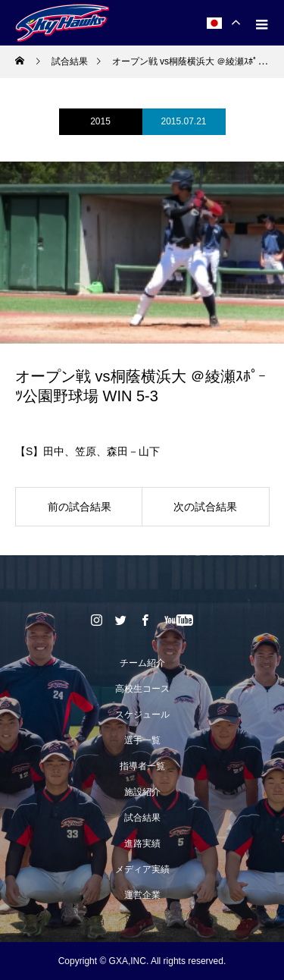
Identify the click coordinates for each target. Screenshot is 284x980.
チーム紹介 (142, 663)
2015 (100, 121)
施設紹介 (142, 792)
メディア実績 (142, 869)
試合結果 (142, 818)
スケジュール (142, 715)
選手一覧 (142, 740)
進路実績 (142, 843)
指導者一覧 (142, 766)
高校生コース (142, 689)
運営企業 (142, 895)
